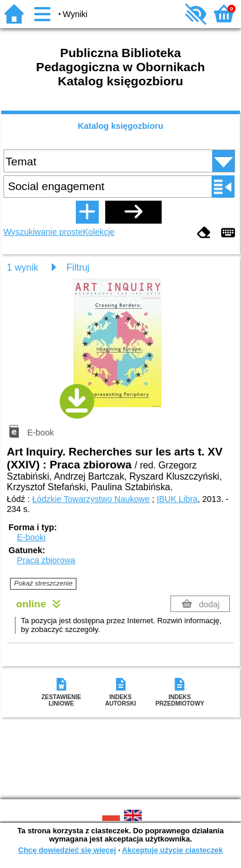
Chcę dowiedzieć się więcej (67, 850)
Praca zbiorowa (46, 560)
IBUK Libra (178, 499)
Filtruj (78, 267)
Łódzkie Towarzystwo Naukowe (91, 499)
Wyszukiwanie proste (43, 232)
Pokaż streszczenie (43, 583)
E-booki (31, 537)
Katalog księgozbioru (120, 126)
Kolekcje (99, 232)
